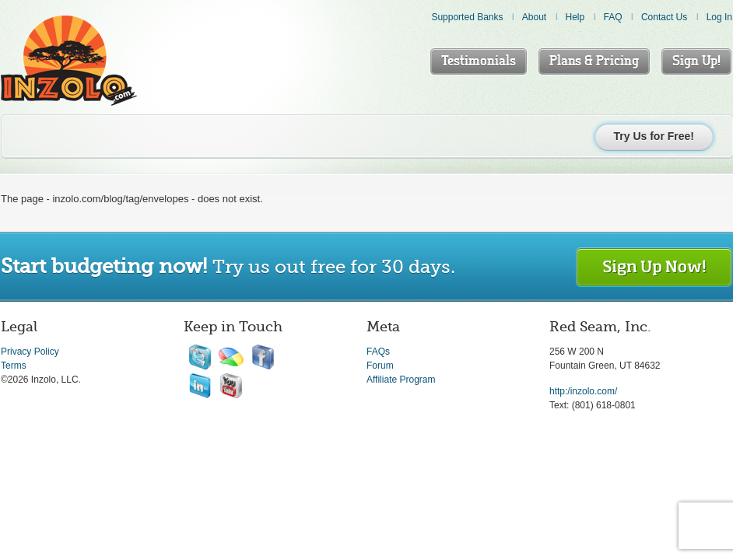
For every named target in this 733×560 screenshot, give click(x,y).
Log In (719, 17)
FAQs (378, 352)
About (534, 17)
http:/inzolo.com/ (583, 391)
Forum (380, 366)
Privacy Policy (30, 352)
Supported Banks (467, 17)
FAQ (613, 17)
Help (575, 17)
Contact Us (664, 17)
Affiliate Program (401, 380)
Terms (14, 366)
